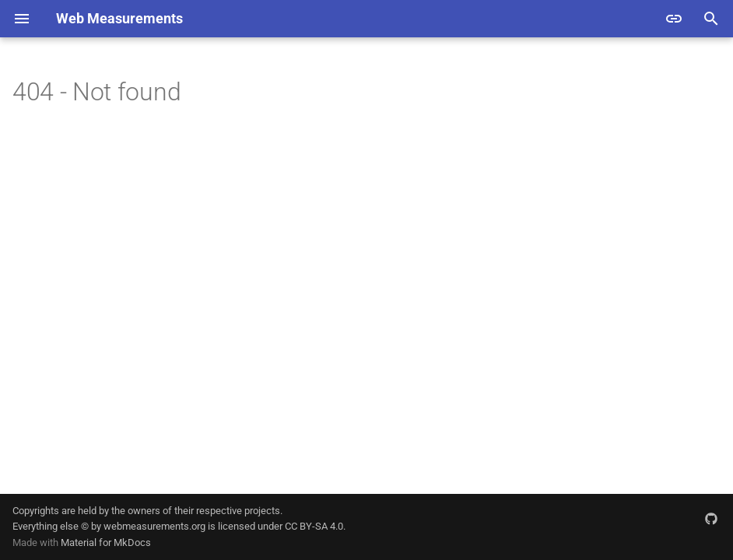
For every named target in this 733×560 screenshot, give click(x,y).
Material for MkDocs (106, 542)
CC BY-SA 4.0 (314, 526)
